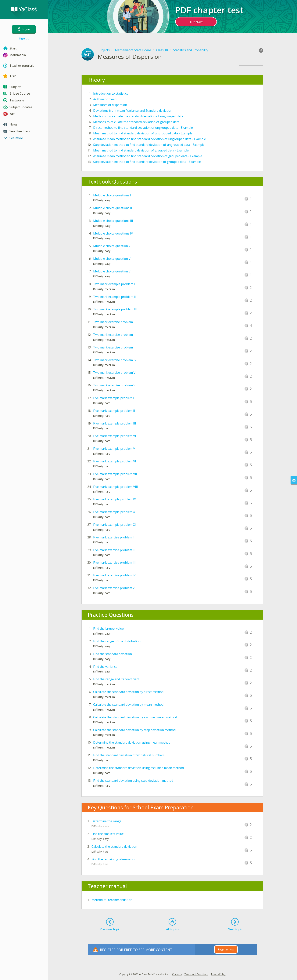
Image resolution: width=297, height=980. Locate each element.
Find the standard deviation (113, 654)
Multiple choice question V (112, 246)
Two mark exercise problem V (114, 373)
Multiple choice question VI (112, 259)
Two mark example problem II (115, 297)
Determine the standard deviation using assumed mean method (138, 768)
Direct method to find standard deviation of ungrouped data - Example (143, 128)
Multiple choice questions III (113, 221)
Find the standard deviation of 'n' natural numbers (129, 755)
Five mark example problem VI (115, 436)
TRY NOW (196, 22)
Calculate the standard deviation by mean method (128, 705)
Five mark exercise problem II (114, 550)
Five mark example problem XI (115, 525)
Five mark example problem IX (115, 499)
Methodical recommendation (112, 900)
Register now (226, 949)
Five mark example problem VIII (116, 487)
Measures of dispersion (110, 105)
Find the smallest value (108, 834)
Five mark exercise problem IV (114, 575)
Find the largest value (108, 628)
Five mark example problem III (115, 423)
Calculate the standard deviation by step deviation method (134, 730)
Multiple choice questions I (112, 195)
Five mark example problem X (114, 512)
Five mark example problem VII (115, 474)
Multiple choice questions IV (113, 233)
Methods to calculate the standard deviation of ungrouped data (138, 116)
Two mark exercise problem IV (115, 360)
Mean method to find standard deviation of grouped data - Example (141, 150)
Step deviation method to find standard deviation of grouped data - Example (147, 162)
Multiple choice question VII (113, 271)
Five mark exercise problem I (113, 537)
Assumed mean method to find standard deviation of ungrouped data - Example (150, 139)
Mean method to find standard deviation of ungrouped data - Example (143, 133)
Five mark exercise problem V (114, 588)
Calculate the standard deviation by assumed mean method (135, 717)
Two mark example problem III (115, 309)
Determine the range (106, 821)
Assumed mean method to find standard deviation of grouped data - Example (148, 156)
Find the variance (105, 667)
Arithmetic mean (105, 99)
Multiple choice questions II (113, 208)
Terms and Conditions (196, 974)
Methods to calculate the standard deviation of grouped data (136, 122)
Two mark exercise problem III (115, 347)
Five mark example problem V (114, 449)
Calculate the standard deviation (114, 847)
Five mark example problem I (114, 398)
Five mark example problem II (114, 411)
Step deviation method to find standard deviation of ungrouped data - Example (149, 145)
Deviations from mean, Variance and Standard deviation (133, 111)
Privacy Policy (218, 974)
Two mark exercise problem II (114, 335)
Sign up (24, 38)
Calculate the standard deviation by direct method (128, 692)
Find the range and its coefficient (116, 679)
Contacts (177, 974)
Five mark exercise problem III (114, 563)
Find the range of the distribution (117, 641)
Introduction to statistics (111, 93)
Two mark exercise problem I (114, 322)
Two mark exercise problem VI (115, 385)
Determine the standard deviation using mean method (132, 742)
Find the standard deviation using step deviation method (133, 781)
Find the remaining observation (114, 859)
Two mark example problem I (114, 284)
